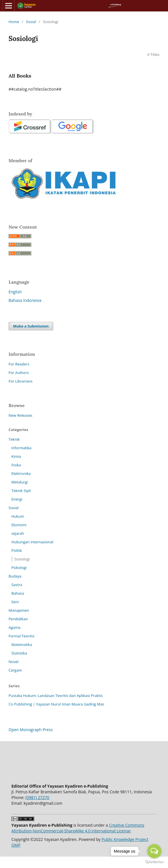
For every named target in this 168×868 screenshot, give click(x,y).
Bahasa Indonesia (25, 300)
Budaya (15, 576)
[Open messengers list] (154, 851)
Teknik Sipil (21, 491)
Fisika (16, 465)
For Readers (19, 364)
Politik (17, 550)
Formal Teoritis (21, 636)
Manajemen (19, 610)
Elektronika (21, 473)
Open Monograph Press (31, 730)
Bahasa (18, 593)
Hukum (18, 516)
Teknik (14, 439)
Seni (15, 602)
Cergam (15, 670)
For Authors (19, 373)
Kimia (16, 456)
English (15, 292)
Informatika (21, 448)
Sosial (31, 22)
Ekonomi (19, 525)
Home (14, 22)
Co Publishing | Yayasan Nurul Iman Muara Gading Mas (56, 704)
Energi (17, 499)
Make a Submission (31, 326)
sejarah (18, 533)
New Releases (20, 415)
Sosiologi (22, 559)
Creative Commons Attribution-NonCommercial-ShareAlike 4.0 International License (78, 828)
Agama (15, 627)
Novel (14, 662)
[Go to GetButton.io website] (154, 862)
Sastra (17, 585)
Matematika (22, 645)
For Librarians (21, 381)
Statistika (19, 653)
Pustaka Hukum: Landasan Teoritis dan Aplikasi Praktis (56, 696)
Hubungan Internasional (32, 542)
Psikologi (19, 568)
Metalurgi (20, 482)
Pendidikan (18, 619)
